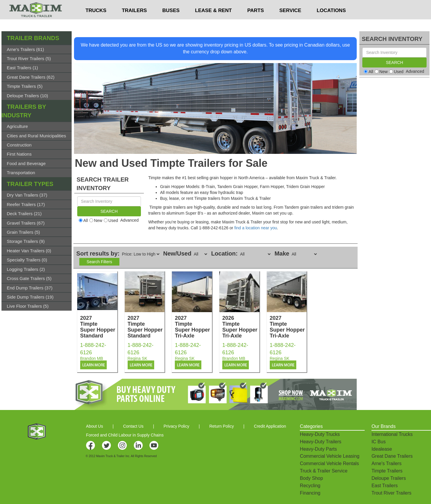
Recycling (310, 486)
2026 (241, 327)
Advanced (129, 220)
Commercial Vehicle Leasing (330, 456)
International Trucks (392, 434)
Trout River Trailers (391, 493)
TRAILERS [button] (134, 22)
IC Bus (379, 442)
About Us (95, 426)
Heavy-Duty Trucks (320, 434)
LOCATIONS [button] (331, 22)
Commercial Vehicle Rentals (329, 463)
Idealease (382, 449)
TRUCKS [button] (96, 22)
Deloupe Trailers (389, 478)
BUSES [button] (171, 22)
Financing (310, 493)
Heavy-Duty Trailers (320, 442)
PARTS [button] (256, 22)
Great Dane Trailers (392, 456)
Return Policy (222, 426)
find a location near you (256, 228)
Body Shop (311, 478)
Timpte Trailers (387, 471)
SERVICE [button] (290, 22)
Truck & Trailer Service (324, 471)
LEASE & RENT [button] (214, 22)
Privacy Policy (176, 426)
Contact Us (133, 426)
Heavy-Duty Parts (318, 449)
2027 (99, 327)
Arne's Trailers (386, 463)
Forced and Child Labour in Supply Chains (125, 435)
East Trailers (385, 486)
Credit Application (270, 426)
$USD (284, 6)
